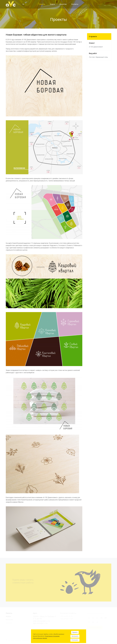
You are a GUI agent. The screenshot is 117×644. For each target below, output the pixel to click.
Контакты (75, 4)
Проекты (42, 4)
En (23, 4)
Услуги (52, 4)
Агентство (63, 4)
